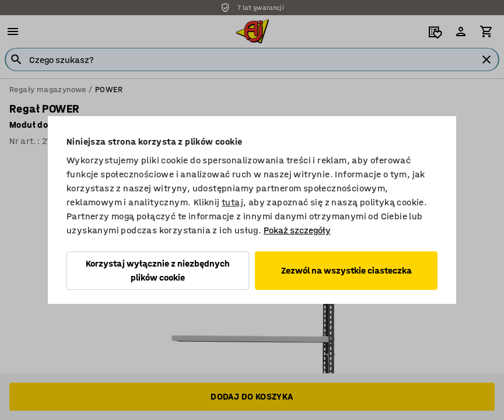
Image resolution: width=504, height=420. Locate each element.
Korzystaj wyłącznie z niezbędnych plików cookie (158, 270)
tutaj (232, 202)
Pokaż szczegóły (297, 230)
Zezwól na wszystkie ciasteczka (346, 270)
